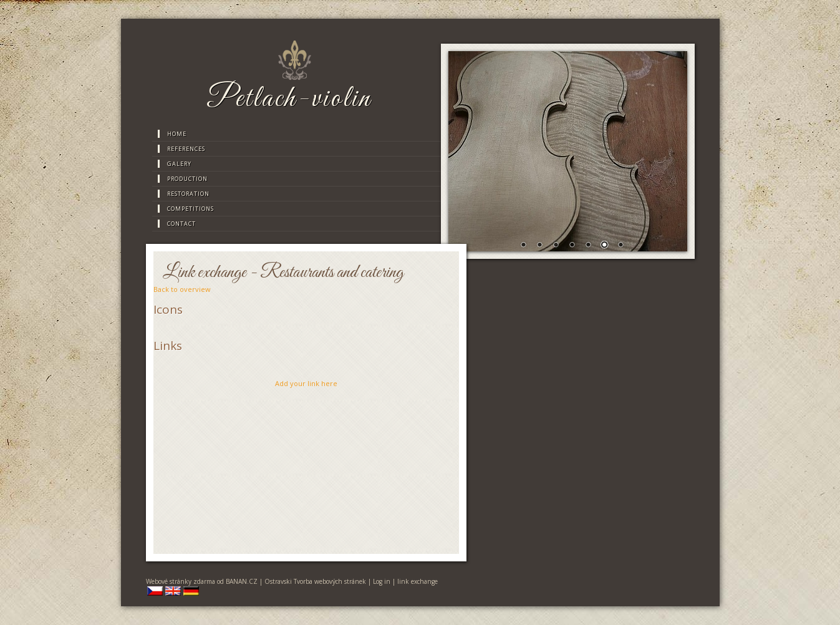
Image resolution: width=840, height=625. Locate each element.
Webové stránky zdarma (181, 581)
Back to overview (182, 289)
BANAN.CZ (242, 581)
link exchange (418, 581)
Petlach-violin (289, 99)
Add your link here (306, 383)
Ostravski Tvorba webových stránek (315, 581)
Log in (382, 581)
